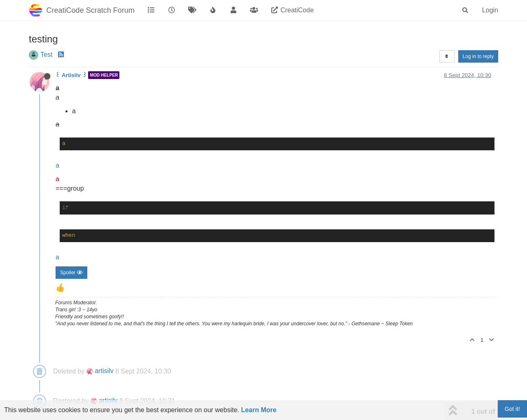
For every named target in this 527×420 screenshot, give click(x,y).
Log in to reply (478, 56)
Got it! (512, 409)
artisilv (100, 371)
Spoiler (71, 273)
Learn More (259, 410)
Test (46, 55)
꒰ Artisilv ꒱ (71, 75)
